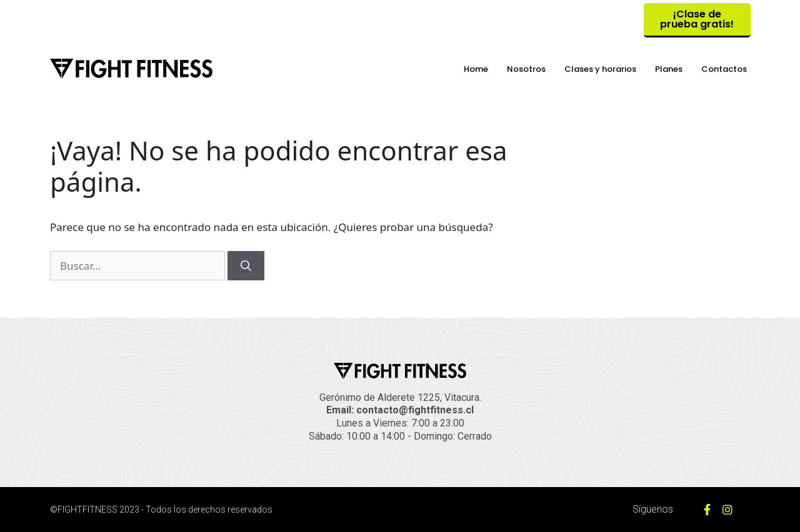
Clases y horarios (600, 69)
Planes (669, 69)
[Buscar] (246, 266)
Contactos (724, 69)
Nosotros (526, 69)
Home (476, 69)
